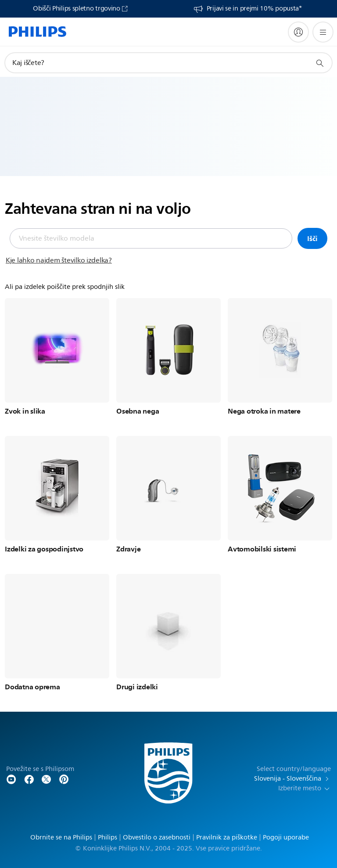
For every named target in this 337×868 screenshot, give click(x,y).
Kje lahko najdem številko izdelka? (59, 260)
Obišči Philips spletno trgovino (77, 9)
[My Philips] (298, 32)
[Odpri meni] (323, 32)
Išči (312, 238)
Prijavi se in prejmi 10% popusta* (254, 9)
